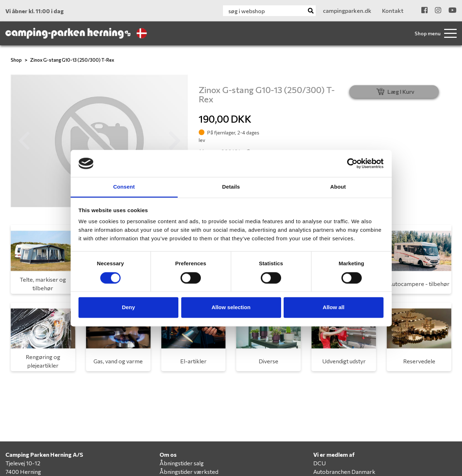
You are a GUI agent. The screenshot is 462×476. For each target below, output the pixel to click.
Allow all (334, 308)
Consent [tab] (124, 187)
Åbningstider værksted (189, 472)
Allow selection (231, 308)
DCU (319, 463)
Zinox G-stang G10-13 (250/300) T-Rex (72, 60)
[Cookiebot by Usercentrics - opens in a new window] (352, 163)
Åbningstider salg (182, 463)
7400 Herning (23, 472)
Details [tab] (231, 187)
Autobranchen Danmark (344, 472)
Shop (16, 60)
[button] (24, 141)
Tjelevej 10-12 (23, 463)
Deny (129, 308)
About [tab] (338, 187)
